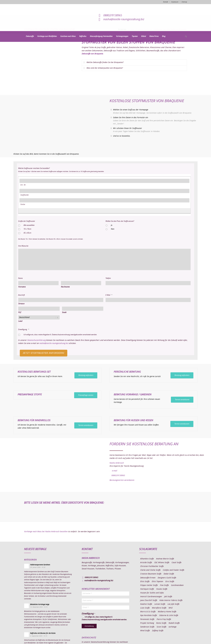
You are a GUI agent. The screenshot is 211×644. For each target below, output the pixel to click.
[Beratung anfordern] (86, 375)
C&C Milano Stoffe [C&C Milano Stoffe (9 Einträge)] (162, 563)
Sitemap (184, 2)
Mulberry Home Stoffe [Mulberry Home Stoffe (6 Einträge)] (167, 612)
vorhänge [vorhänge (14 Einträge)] (173, 627)
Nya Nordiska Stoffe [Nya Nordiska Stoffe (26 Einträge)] (149, 615)
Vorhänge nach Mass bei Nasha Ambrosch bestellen (46, 532)
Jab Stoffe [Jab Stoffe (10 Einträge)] (168, 597)
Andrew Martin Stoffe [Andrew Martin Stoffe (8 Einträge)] (165, 559)
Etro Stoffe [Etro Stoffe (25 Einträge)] (170, 582)
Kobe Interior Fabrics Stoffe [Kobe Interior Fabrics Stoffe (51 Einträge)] (171, 600)
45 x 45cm (27, 233)
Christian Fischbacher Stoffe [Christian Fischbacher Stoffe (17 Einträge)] (152, 566)
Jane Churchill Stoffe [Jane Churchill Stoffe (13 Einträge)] (149, 600)
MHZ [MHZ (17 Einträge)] (171, 608)
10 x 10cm (27, 229)
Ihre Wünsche (23, 246)
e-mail (115, 471)
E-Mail (109, 295)
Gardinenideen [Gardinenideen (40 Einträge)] (177, 585)
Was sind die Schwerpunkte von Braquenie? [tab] (103, 68)
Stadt (64, 313)
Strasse (21, 304)
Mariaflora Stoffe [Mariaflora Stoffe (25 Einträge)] (159, 608)
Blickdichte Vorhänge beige (40, 604)
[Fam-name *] (106, 601)
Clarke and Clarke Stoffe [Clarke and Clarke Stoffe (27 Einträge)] (150, 570)
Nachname (65, 287)
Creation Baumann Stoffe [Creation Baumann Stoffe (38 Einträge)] (151, 574)
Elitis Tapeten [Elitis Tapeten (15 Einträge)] (157, 582)
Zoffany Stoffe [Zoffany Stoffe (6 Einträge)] (158, 631)
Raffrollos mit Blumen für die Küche (43, 633)
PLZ (20, 313)
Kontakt (166, 2)
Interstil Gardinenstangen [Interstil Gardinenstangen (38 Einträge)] (151, 597)
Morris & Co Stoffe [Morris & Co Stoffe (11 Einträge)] (148, 612)
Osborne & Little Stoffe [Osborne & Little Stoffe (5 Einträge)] (169, 615)
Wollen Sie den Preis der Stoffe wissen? (120, 221)
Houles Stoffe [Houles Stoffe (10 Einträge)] (162, 589)
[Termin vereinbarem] (86, 425)
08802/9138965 (113, 15)
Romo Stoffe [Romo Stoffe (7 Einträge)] (161, 623)
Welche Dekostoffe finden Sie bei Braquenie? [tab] (103, 62)
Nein (113, 229)
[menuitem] (30, 36)
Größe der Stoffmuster (27, 221)
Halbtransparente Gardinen (40, 565)
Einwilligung (24, 330)
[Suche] (185, 37)
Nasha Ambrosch (117, 463)
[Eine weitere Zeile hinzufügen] (103, 210)
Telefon (108, 278)
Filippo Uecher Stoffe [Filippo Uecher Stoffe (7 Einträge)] (149, 585)
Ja (112, 225)
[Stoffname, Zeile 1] (104, 191)
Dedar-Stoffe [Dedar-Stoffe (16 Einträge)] (169, 574)
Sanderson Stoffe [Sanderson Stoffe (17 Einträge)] (147, 627)
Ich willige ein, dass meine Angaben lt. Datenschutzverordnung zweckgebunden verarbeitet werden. (60, 335)
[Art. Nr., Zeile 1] (104, 181)
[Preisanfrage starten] (86, 395)
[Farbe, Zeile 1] (104, 200)
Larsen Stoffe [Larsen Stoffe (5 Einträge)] (160, 604)
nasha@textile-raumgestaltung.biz (124, 19)
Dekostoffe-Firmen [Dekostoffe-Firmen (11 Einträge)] (148, 578)
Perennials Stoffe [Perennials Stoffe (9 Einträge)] (147, 619)
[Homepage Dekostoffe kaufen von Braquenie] (53, 122)
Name (20, 278)
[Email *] (106, 608)
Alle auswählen (29, 225)
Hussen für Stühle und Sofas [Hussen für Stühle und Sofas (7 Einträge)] (152, 593)
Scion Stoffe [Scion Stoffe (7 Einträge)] (161, 627)
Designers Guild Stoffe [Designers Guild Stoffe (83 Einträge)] (167, 578)
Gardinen (146, 395)
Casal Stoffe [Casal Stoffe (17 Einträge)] (176, 563)
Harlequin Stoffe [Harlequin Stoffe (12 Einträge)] (147, 589)
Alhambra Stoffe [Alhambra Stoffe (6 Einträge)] (147, 559)
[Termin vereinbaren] (182, 400)
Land (20, 321)
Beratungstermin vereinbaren (122, 480)
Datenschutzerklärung (37, 340)
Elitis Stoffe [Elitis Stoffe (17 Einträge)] (145, 582)
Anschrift (21, 295)
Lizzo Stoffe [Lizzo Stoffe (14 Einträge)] (145, 608)
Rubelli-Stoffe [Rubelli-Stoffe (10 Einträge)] (174, 623)
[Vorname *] (106, 594)
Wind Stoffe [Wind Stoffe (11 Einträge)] (145, 631)
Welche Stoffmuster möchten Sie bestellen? (34, 168)
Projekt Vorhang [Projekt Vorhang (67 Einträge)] (147, 623)
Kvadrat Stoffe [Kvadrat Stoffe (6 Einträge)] (146, 604)
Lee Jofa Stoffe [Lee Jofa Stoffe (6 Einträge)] (173, 604)
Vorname (22, 287)
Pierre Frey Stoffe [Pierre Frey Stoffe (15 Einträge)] (164, 619)
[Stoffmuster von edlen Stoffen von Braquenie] (48, 64)
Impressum (175, 2)
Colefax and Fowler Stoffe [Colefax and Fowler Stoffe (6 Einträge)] (174, 570)
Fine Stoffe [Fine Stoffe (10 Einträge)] (164, 585)
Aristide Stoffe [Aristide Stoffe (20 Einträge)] (146, 563)
